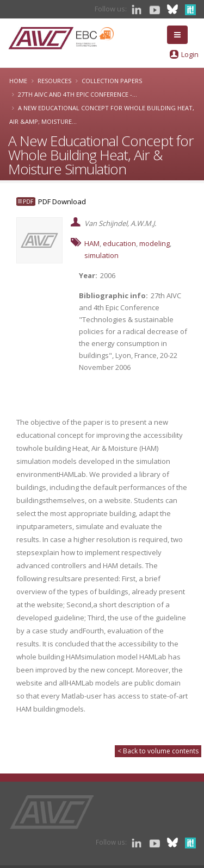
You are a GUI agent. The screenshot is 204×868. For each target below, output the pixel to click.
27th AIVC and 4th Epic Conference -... (78, 94)
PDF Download (62, 202)
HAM (92, 243)
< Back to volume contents (158, 751)
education (119, 243)
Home (18, 81)
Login (190, 54)
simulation (101, 255)
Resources (54, 81)
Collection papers (112, 81)
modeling (154, 243)
